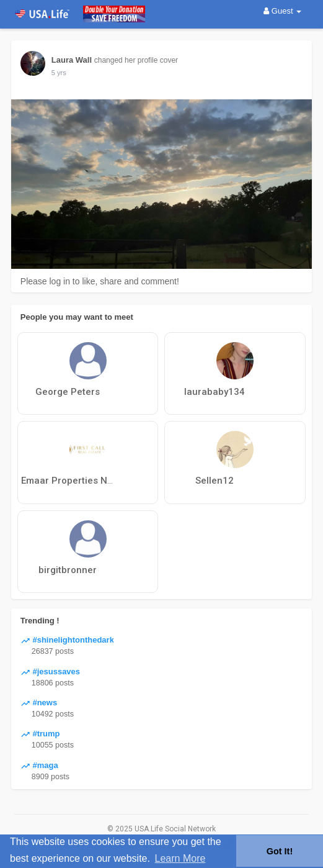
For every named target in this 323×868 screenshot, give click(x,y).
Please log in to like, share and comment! (100, 281)
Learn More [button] (180, 858)
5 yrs (59, 73)
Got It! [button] (280, 851)
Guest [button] (282, 11)
